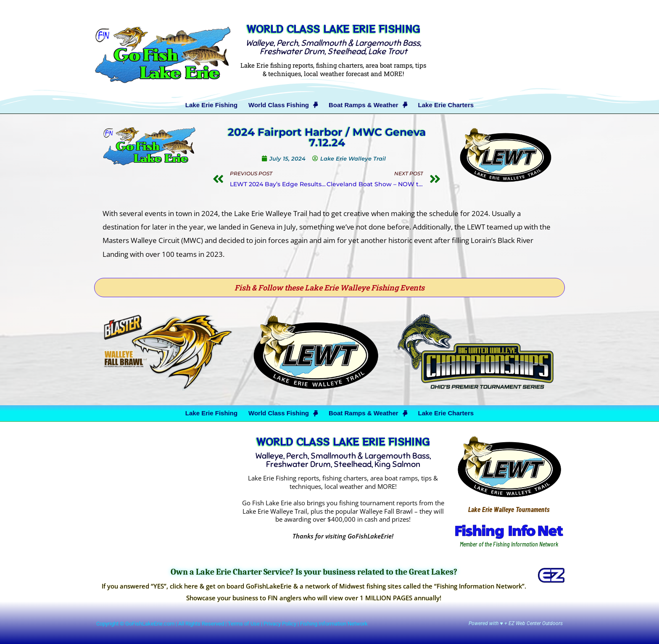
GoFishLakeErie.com (150, 624)
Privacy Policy (280, 624)
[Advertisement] (499, 53)
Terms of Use (244, 624)
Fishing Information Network (334, 624)
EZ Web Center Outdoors (536, 623)
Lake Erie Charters (446, 105)
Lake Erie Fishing (211, 105)
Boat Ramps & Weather (368, 105)
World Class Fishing (283, 105)
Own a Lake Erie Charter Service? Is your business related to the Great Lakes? (314, 572)
